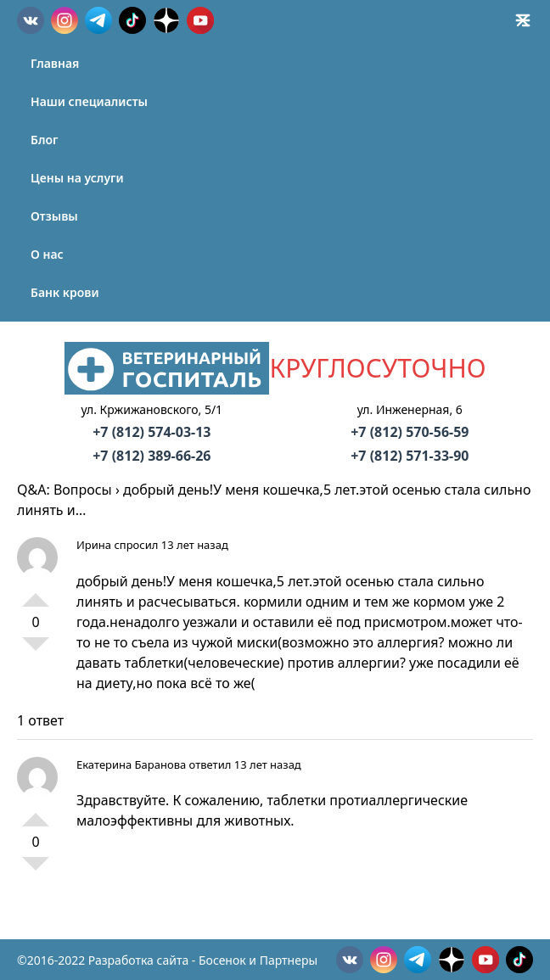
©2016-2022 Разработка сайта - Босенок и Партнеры (167, 960)
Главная (55, 63)
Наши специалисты (89, 101)
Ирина (94, 545)
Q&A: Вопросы (65, 490)
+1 (36, 593)
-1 (36, 651)
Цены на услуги (77, 178)
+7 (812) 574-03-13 (152, 432)
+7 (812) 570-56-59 (410, 432)
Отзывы (54, 216)
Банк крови (65, 292)
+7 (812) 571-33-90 (410, 456)
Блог (44, 140)
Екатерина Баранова (131, 764)
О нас (47, 254)
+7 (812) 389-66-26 (152, 456)
